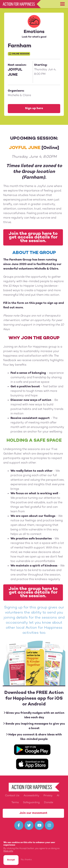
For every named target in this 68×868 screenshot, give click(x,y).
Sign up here (34, 108)
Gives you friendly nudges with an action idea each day (34, 715)
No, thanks (26, 860)
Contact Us (12, 796)
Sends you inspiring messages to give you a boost (34, 726)
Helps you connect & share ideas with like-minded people (34, 737)
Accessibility (31, 796)
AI (58, 796)
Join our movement (33, 813)
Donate (49, 803)
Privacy (48, 796)
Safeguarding (31, 803)
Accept (11, 860)
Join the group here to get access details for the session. (33, 237)
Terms (15, 803)
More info (8, 851)
